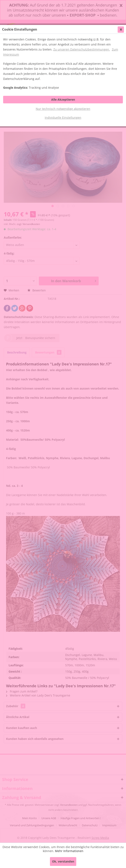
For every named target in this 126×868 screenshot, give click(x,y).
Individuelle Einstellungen (63, 118)
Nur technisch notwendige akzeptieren (63, 109)
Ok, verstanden (63, 861)
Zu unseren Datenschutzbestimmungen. (82, 49)
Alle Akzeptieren (63, 99)
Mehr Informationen (69, 851)
